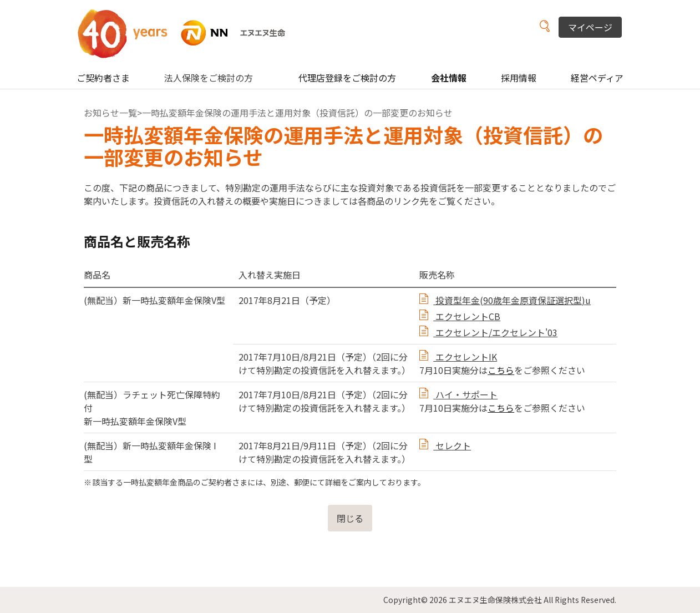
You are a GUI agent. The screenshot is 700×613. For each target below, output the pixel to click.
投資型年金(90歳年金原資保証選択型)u (512, 300)
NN (188, 33)
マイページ (590, 27)
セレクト (452, 445)
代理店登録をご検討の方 (347, 78)
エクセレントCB (467, 316)
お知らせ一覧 (110, 113)
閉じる (350, 518)
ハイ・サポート (465, 394)
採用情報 (519, 78)
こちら (501, 370)
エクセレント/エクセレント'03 (495, 332)
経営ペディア (597, 78)
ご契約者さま (103, 78)
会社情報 (449, 78)
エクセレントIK (465, 357)
